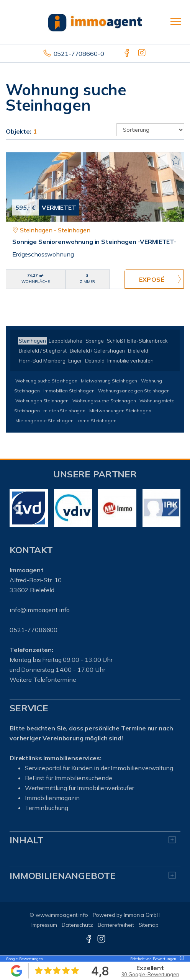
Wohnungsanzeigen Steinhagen (134, 391)
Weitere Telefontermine (43, 679)
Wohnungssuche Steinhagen (104, 401)
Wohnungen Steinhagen (42, 401)
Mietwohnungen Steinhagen (120, 411)
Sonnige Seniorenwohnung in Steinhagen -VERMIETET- (94, 242)
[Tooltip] (181, 959)
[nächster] (172, 508)
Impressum (44, 925)
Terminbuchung (47, 808)
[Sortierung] (150, 130)
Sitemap (149, 925)
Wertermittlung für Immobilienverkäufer (79, 788)
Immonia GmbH (142, 915)
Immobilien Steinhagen (69, 391)
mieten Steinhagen (64, 411)
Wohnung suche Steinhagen (46, 381)
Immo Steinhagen (97, 421)
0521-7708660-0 (79, 54)
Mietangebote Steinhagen (44, 421)
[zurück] (18, 508)
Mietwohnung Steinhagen (109, 381)
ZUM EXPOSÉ (154, 279)
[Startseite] (95, 22)
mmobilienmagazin (53, 798)
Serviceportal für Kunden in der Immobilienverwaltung (99, 768)
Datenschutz (77, 925)
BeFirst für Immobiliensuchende (69, 778)
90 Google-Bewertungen (150, 974)
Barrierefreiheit (116, 925)
